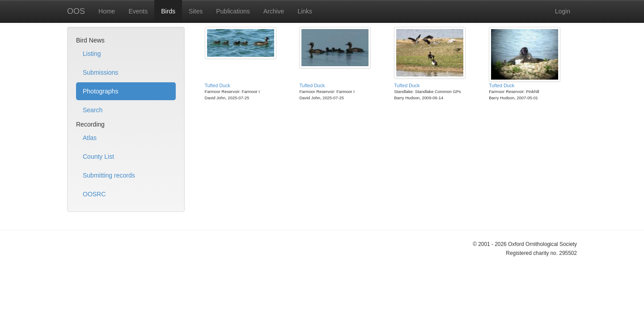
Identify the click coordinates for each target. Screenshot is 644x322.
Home (107, 11)
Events (138, 11)
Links (305, 11)
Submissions (100, 72)
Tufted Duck (218, 85)
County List (98, 157)
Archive (274, 11)
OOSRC (94, 194)
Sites (196, 11)
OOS (76, 11)
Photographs (100, 91)
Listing (92, 54)
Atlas (90, 138)
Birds (168, 11)
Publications (233, 11)
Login (563, 11)
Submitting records (109, 175)
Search (93, 110)
